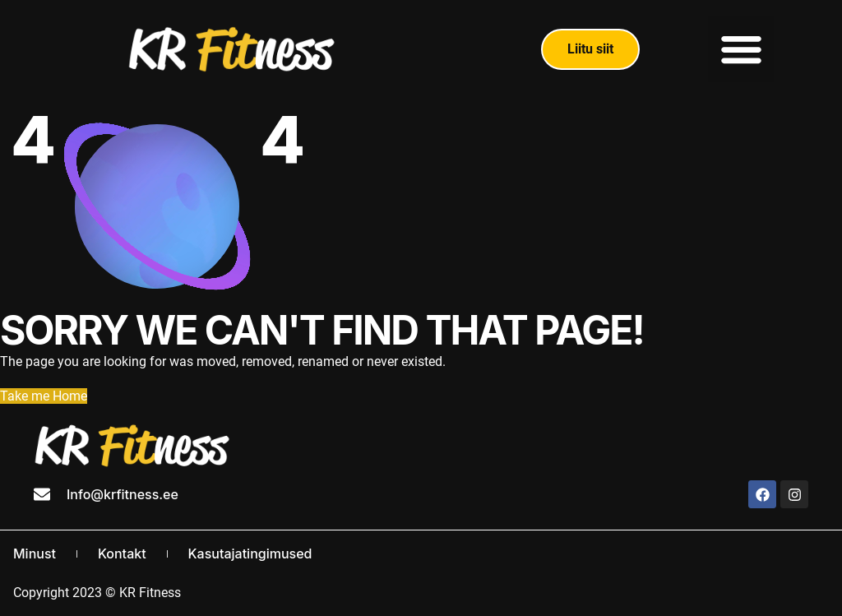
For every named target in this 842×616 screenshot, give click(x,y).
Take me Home (44, 396)
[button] (741, 49)
